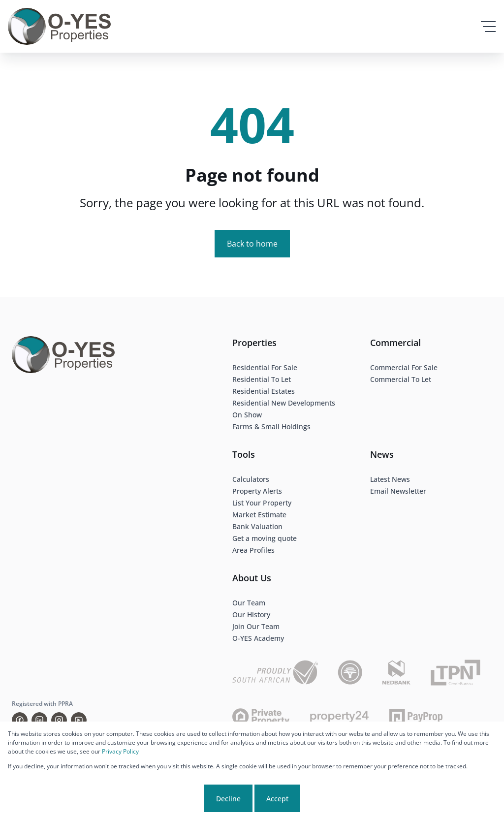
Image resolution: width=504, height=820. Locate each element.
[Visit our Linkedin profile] (39, 720)
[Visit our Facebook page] (20, 720)
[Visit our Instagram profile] (59, 720)
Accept (277, 799)
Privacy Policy (120, 751)
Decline (228, 799)
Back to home (252, 244)
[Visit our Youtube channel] (79, 720)
